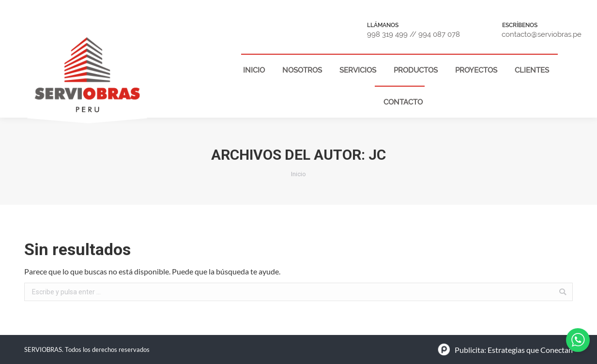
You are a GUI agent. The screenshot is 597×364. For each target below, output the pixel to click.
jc (377, 155)
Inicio (298, 174)
